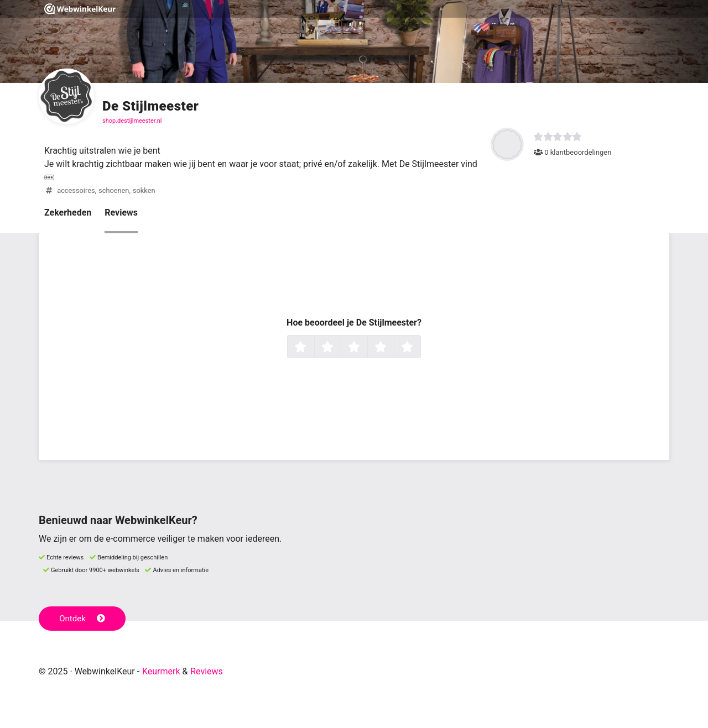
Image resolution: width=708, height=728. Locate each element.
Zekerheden (68, 213)
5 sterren (419, 348)
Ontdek (82, 619)
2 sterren (340, 348)
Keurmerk (161, 671)
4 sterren (393, 348)
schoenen (114, 190)
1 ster (313, 348)
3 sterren (366, 348)
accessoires (76, 190)
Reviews (121, 213)
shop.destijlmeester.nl (132, 121)
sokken (144, 190)
